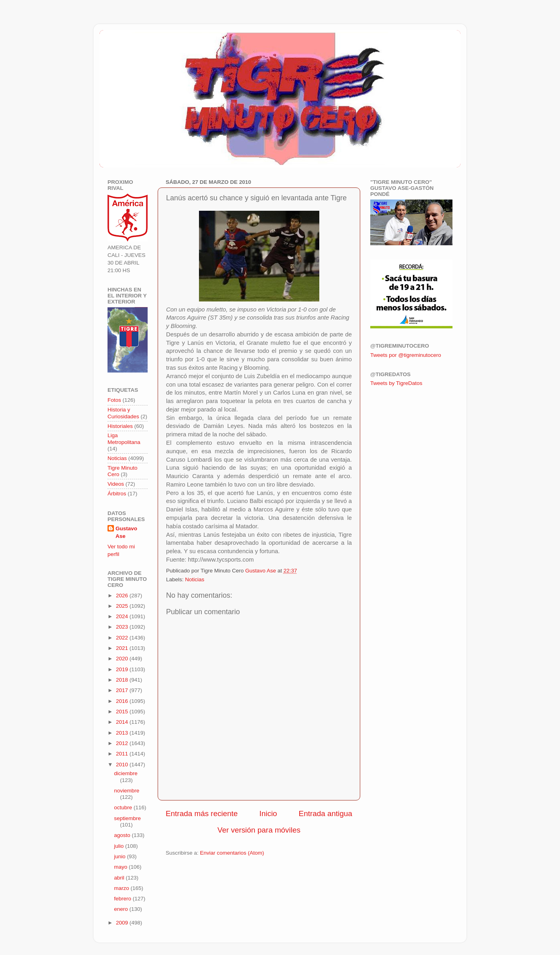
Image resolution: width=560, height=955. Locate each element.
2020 (123, 659)
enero (122, 909)
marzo (122, 888)
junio (120, 856)
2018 (123, 680)
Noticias (195, 579)
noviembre (127, 791)
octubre (124, 807)
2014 (123, 722)
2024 (123, 616)
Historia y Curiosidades (123, 413)
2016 (123, 701)
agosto (123, 835)
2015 (123, 712)
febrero (123, 899)
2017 (123, 690)
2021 (123, 648)
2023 (123, 627)
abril (120, 878)
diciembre (126, 773)
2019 (123, 669)
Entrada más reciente (202, 813)
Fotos (114, 400)
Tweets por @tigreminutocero (406, 355)
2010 (123, 765)
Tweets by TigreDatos (396, 383)
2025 (123, 606)
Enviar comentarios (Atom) (232, 853)
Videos (116, 484)
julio (120, 846)
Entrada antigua (326, 813)
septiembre (127, 818)
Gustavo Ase (126, 532)
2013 (123, 733)
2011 (123, 754)
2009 (123, 923)
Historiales (120, 426)
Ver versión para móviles (259, 830)
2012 (123, 743)
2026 (123, 596)
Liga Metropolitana (124, 439)
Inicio (268, 813)
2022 (123, 638)
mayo (121, 867)
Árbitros (117, 494)
